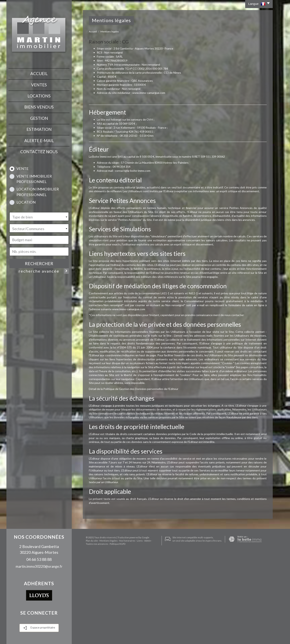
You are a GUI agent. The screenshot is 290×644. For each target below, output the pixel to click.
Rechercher (39, 259)
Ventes (39, 84)
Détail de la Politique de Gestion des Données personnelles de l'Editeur (134, 389)
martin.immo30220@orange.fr (39, 566)
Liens (137, 636)
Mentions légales (106, 636)
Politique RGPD (107, 639)
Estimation (39, 126)
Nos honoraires (124, 636)
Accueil (39, 73)
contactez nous (39, 147)
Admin (145, 636)
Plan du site (89, 636)
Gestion (39, 116)
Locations (39, 94)
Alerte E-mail (39, 137)
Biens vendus (39, 105)
